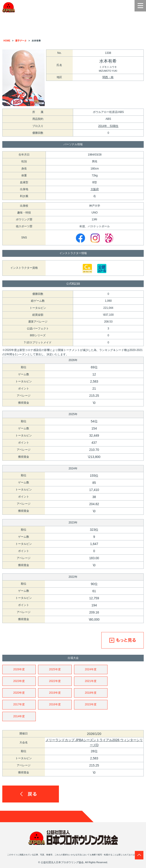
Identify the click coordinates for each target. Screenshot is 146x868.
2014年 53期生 (108, 126)
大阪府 (95, 189)
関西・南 (108, 77)
